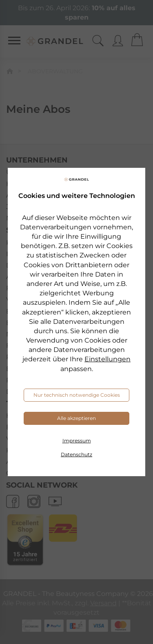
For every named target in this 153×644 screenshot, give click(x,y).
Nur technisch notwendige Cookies (77, 395)
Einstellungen (108, 359)
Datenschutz (76, 454)
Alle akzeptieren (76, 418)
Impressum (77, 441)
